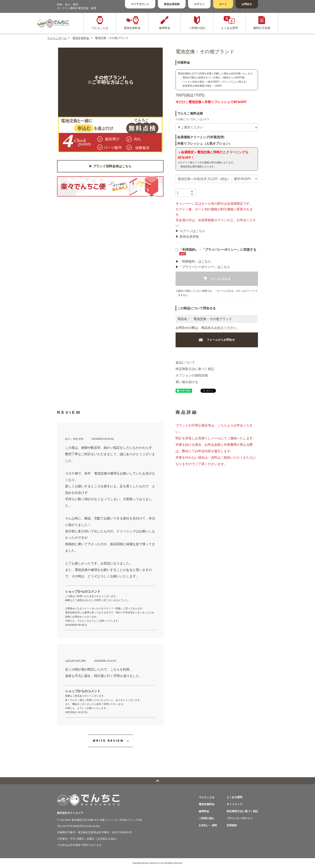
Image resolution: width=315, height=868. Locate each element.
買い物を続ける (187, 382)
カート (223, 4)
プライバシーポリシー (240, 818)
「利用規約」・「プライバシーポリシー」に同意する (216, 252)
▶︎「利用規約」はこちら (193, 261)
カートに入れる (217, 279)
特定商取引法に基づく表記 (195, 369)
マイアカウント (140, 4)
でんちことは (207, 797)
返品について (185, 362)
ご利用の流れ (207, 818)
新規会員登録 (172, 4)
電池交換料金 (81, 38)
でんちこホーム (57, 38)
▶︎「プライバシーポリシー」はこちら (203, 267)
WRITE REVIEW (108, 741)
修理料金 (204, 811)
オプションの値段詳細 (192, 375)
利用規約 (232, 825)
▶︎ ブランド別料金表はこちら (110, 166)
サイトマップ (234, 804)
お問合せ (247, 4)
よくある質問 (234, 797)
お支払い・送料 (208, 825)
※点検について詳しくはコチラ (192, 119)
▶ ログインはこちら (190, 231)
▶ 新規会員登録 (187, 237)
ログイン (199, 4)
